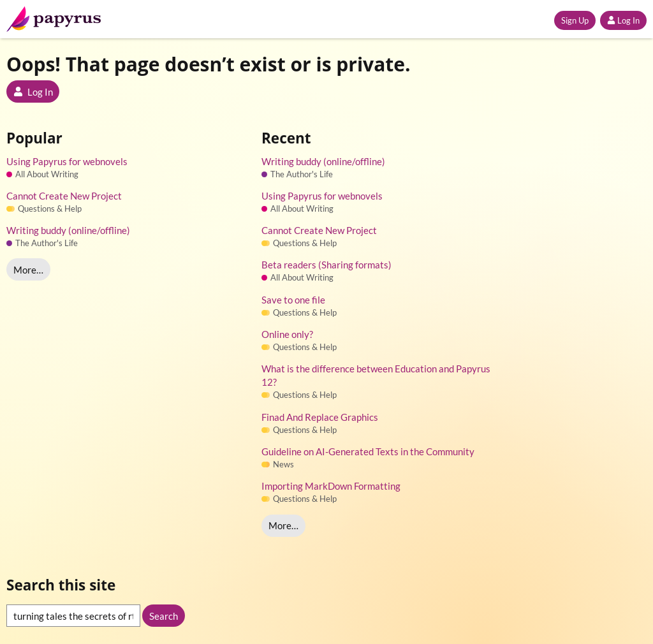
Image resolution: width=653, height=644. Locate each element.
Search (164, 616)
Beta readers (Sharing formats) (326, 265)
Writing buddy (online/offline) (68, 230)
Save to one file (293, 300)
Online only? (287, 334)
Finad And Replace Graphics (320, 417)
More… (28, 270)
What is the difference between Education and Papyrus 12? (376, 375)
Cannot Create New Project (64, 196)
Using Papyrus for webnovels (67, 161)
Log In (623, 20)
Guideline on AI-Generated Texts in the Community (368, 451)
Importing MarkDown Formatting (331, 486)
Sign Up (575, 20)
